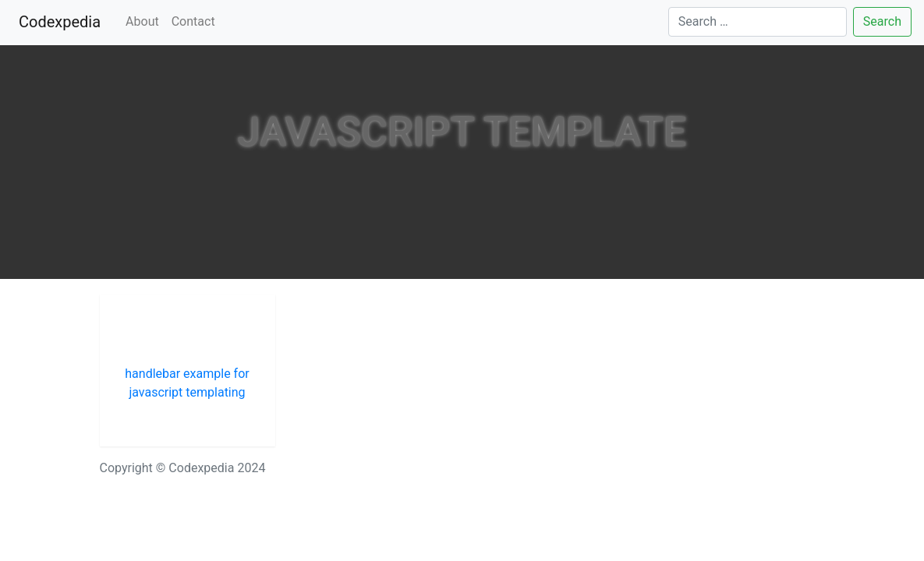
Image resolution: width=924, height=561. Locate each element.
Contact (193, 21)
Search (882, 21)
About (142, 21)
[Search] (758, 22)
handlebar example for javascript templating (187, 383)
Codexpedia (63, 21)
